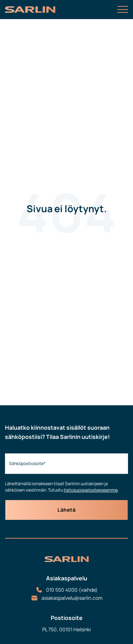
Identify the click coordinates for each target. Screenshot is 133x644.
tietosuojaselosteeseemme (91, 490)
